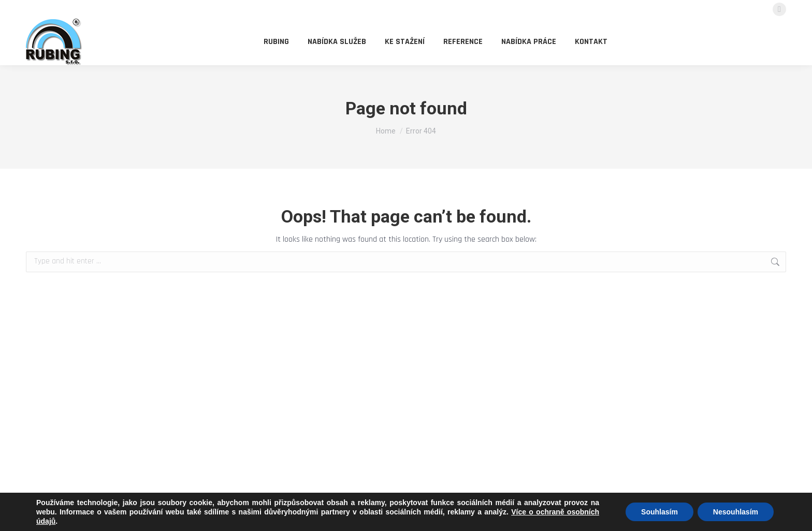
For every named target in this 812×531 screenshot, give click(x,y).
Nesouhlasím (736, 512)
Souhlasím (659, 512)
